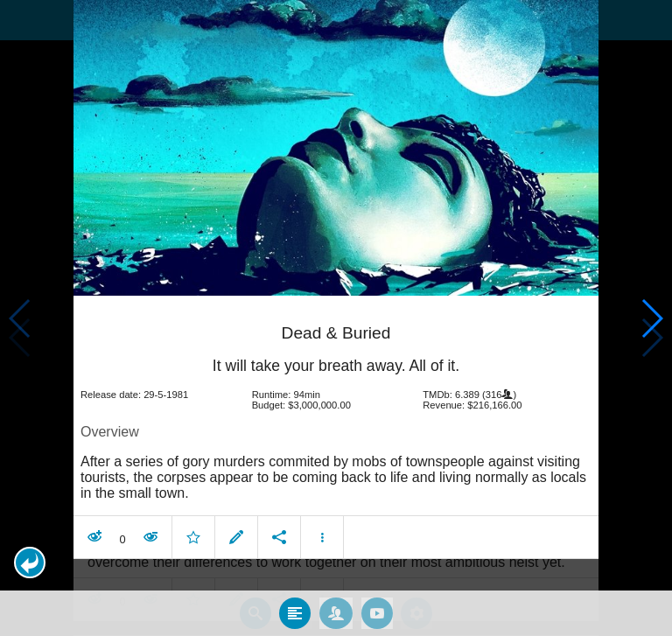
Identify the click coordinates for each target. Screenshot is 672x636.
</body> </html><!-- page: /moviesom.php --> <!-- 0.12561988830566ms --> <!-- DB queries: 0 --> (336, 318)
